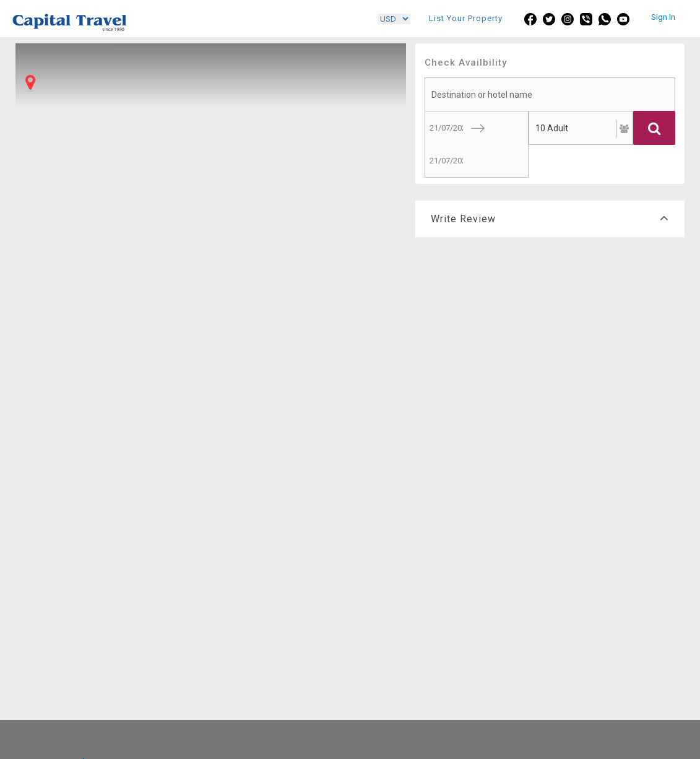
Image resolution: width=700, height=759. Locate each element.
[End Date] (444, 161)
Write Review (550, 219)
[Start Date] (444, 128)
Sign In (663, 17)
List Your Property (466, 18)
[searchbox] (550, 94)
